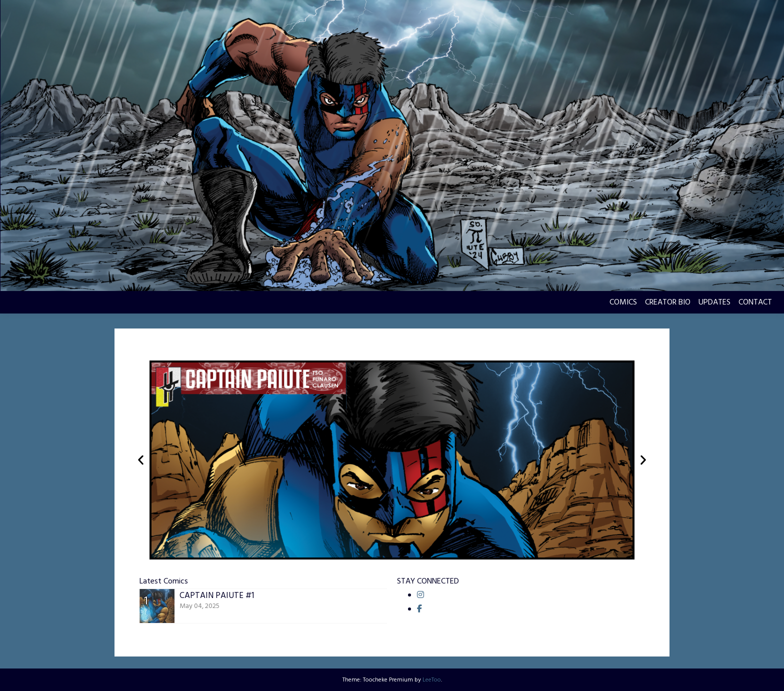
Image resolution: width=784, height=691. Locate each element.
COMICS (623, 302)
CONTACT (755, 302)
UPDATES (714, 302)
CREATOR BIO (668, 302)
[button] (141, 460)
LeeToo (432, 680)
